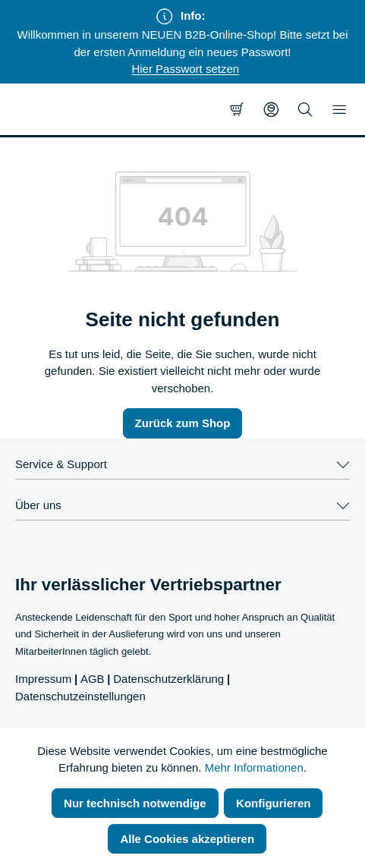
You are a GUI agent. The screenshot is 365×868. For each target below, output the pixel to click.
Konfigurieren (273, 803)
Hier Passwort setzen (185, 69)
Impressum (43, 679)
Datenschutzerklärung (168, 679)
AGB (93, 679)
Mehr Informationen (254, 767)
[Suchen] (305, 109)
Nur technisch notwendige (135, 803)
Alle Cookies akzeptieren (187, 839)
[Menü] (339, 109)
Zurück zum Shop (183, 423)
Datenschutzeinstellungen (80, 696)
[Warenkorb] (237, 109)
